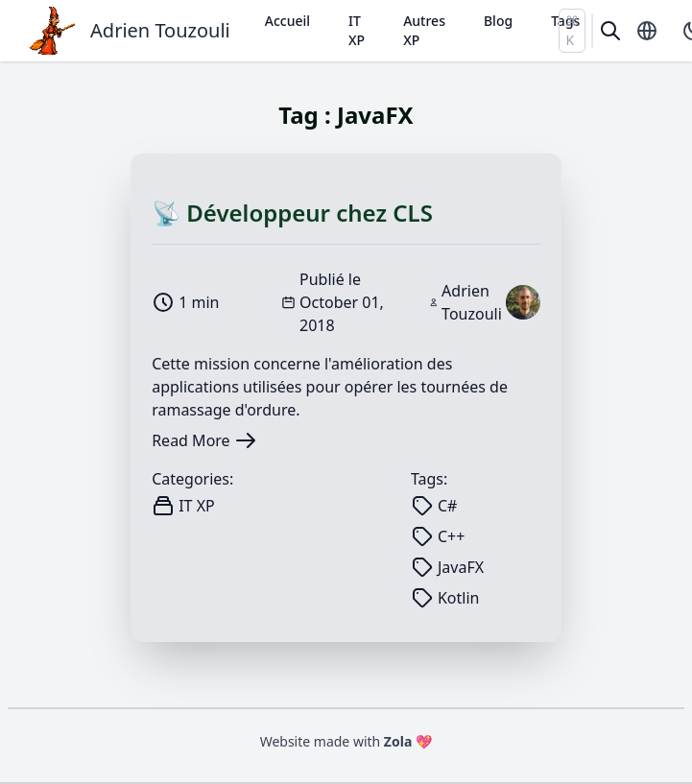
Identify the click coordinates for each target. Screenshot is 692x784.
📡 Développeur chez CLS (292, 213)
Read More (204, 440)
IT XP (357, 30)
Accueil (287, 21)
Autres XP (424, 30)
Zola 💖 (408, 741)
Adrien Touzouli (160, 30)
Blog (498, 21)
